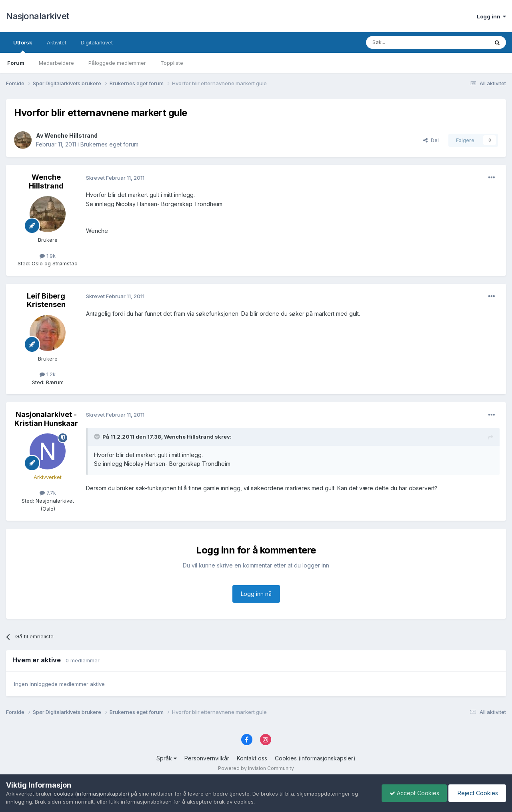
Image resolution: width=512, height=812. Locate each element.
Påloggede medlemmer (117, 63)
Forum (16, 63)
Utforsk (23, 46)
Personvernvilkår (207, 758)
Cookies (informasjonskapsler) (315, 758)
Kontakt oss (252, 758)
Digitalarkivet (97, 42)
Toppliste (172, 63)
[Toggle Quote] (98, 437)
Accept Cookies (412, 793)
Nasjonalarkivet (38, 16)
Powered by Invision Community (256, 768)
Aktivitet (57, 42)
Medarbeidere (56, 63)
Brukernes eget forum (109, 144)
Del (431, 140)
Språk (167, 758)
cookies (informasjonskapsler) (91, 794)
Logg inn (491, 16)
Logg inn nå (256, 594)
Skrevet (115, 178)
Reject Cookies (477, 793)
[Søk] (406, 42)
